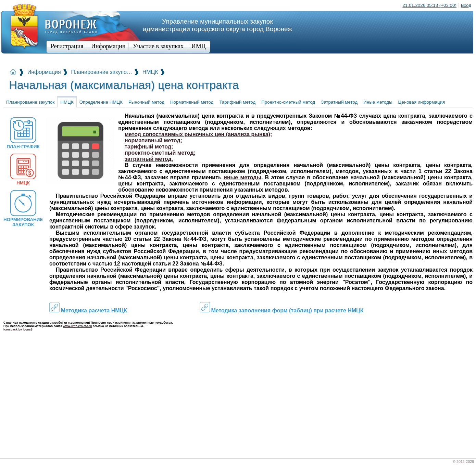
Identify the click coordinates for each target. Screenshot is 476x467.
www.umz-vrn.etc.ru (77, 326)
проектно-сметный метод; (160, 153)
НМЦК (150, 72)
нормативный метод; (153, 140)
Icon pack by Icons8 (18, 329)
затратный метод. (149, 159)
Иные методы (378, 102)
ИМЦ (199, 46)
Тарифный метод (237, 102)
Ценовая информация (422, 102)
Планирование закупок (30, 102)
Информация (108, 46)
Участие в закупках (158, 46)
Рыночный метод (146, 102)
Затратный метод (339, 102)
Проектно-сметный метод (288, 102)
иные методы (242, 177)
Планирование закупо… (102, 72)
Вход (466, 5)
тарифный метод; (149, 147)
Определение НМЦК (101, 102)
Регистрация (67, 46)
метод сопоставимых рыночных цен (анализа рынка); (198, 134)
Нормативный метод (192, 102)
